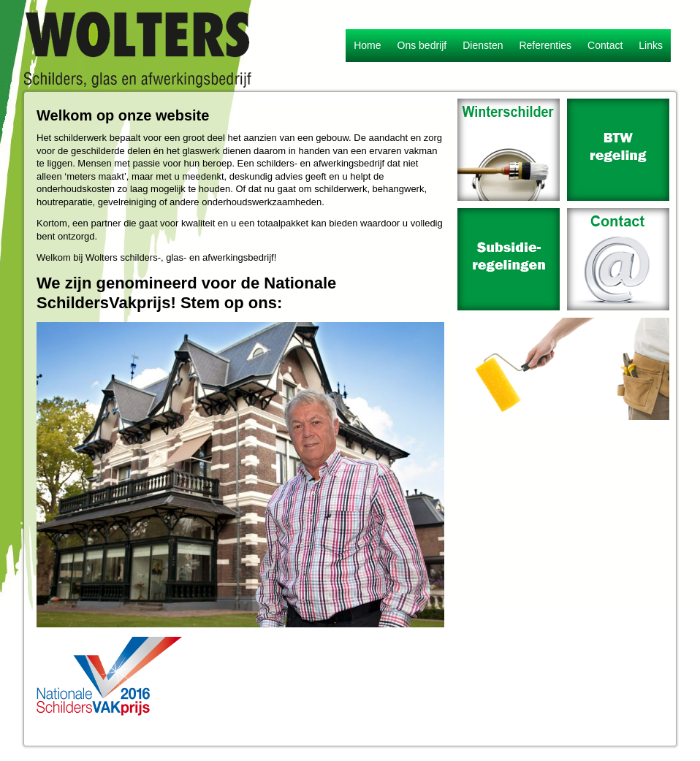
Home (367, 45)
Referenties (545, 45)
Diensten (483, 45)
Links (651, 45)
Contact (605, 45)
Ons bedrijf (422, 45)
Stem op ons (229, 303)
